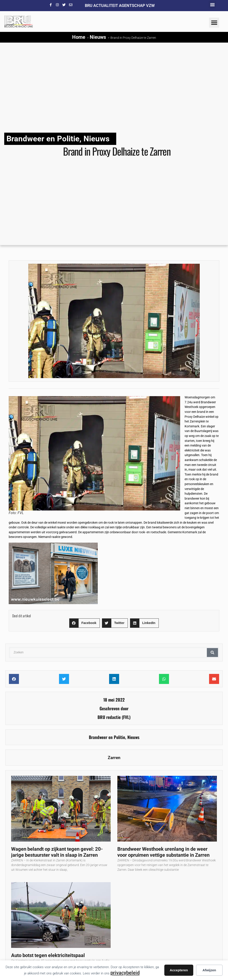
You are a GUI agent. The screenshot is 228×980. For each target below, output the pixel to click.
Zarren (114, 758)
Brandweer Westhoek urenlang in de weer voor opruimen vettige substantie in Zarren (164, 852)
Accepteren (179, 970)
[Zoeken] (212, 653)
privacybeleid (125, 973)
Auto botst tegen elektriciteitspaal (48, 955)
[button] (212, 5)
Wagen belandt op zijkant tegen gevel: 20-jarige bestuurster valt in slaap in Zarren (57, 852)
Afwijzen (209, 970)
